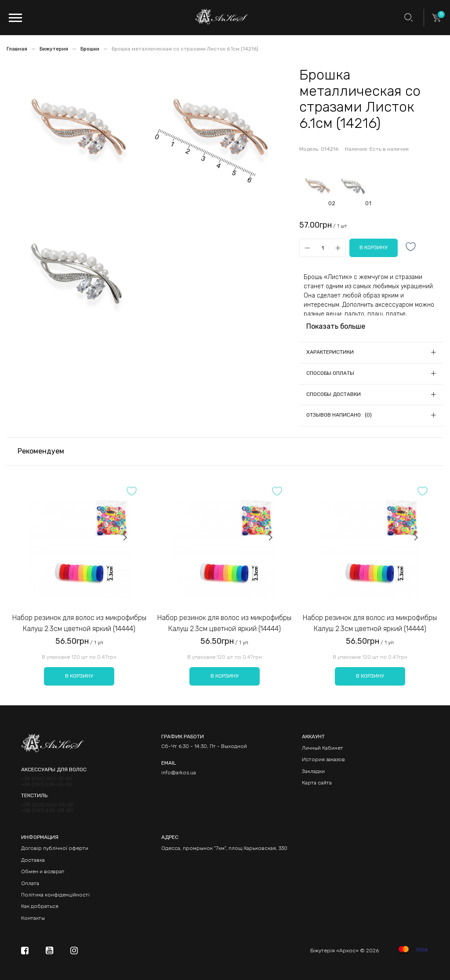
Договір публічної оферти (55, 848)
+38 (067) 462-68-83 (47, 811)
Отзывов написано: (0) (339, 415)
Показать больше (336, 326)
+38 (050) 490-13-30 (47, 779)
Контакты (33, 918)
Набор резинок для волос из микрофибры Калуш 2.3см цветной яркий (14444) (79, 623)
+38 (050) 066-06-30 (47, 805)
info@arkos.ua (179, 773)
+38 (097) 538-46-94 (47, 785)
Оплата (30, 883)
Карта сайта (317, 783)
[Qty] (322, 248)
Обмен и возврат (43, 871)
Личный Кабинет (323, 748)
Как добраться (40, 906)
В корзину (79, 676)
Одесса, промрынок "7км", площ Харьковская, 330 (224, 848)
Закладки (313, 771)
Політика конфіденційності (55, 895)
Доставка (33, 860)
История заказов (323, 759)
